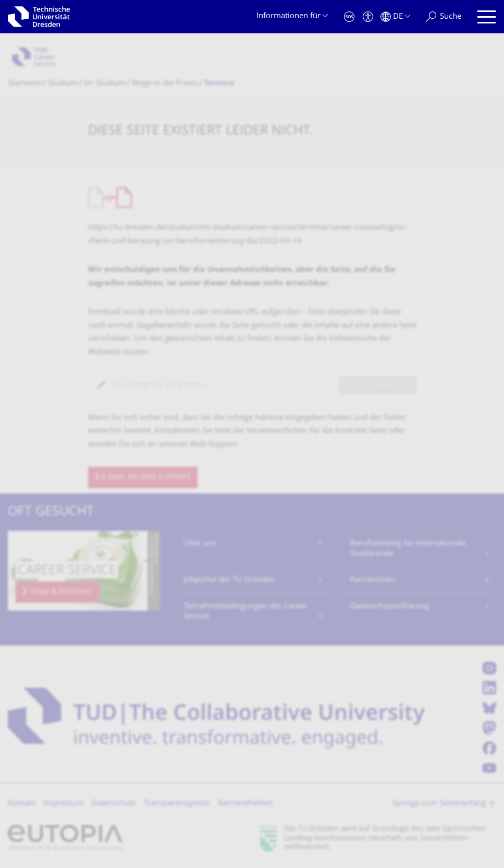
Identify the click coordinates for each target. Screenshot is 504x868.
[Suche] (444, 17)
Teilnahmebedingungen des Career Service (245, 612)
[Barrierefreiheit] (368, 17)
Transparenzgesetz (177, 804)
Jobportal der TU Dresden (229, 580)
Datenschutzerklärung (390, 607)
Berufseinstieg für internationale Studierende (408, 549)
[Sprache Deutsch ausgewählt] (395, 17)
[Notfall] (349, 17)
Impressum (64, 804)
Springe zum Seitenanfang (439, 804)
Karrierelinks (373, 580)
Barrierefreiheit (245, 804)
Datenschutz (114, 804)
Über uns (200, 544)
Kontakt (22, 804)
